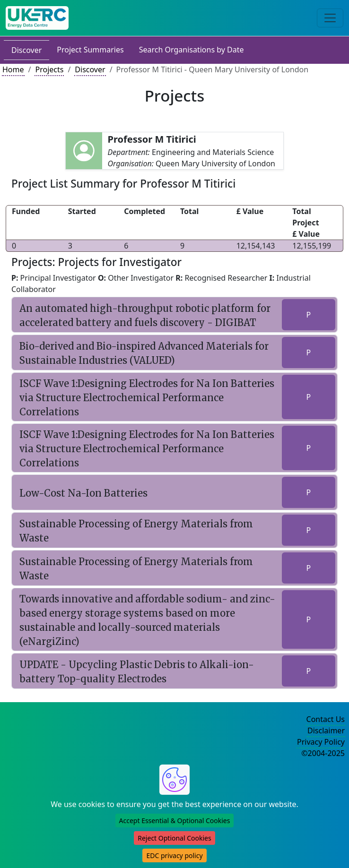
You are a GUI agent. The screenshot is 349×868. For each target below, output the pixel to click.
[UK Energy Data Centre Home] (37, 18)
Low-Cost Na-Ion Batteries (83, 493)
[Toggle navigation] (330, 18)
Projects (49, 69)
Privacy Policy (321, 742)
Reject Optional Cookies (174, 838)
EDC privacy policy (174, 855)
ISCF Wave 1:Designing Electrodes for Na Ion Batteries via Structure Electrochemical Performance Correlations (147, 398)
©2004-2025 (323, 753)
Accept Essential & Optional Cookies (175, 821)
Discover (26, 50)
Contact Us (326, 719)
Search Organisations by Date (192, 50)
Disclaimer (326, 730)
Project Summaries (90, 50)
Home (13, 69)
